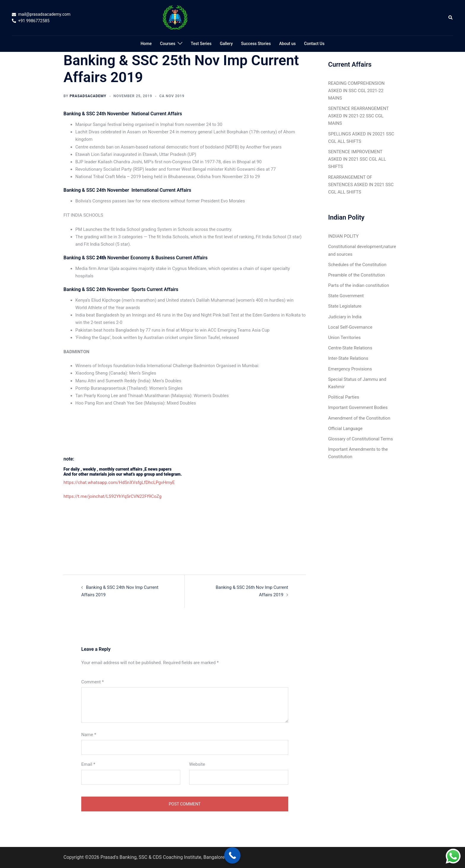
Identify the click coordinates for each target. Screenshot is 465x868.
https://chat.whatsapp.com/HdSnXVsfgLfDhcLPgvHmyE (119, 482)
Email (88, 764)
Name (89, 735)
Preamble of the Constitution (357, 275)
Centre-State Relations (350, 348)
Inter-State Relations (348, 358)
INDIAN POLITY (344, 236)
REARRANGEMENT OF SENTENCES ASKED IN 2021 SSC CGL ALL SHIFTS (361, 185)
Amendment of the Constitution (359, 418)
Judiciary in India (345, 317)
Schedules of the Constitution (357, 265)
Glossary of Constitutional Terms (361, 439)
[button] (451, 18)
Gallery (226, 44)
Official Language (345, 429)
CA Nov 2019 (172, 96)
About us (287, 44)
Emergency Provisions (350, 369)
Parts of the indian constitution (359, 285)
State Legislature (345, 306)
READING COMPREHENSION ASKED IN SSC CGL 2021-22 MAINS (356, 91)
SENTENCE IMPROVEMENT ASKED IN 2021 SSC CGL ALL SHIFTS (357, 159)
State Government (346, 296)
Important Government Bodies (358, 407)
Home (146, 44)
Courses (168, 44)
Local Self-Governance (350, 327)
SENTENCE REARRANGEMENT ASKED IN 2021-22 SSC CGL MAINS (359, 116)
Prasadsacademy (88, 96)
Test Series (201, 44)
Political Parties (344, 397)
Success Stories (256, 44)
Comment (93, 682)
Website (197, 764)
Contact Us (314, 44)
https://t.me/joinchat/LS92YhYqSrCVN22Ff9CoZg (113, 496)
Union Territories (345, 338)
